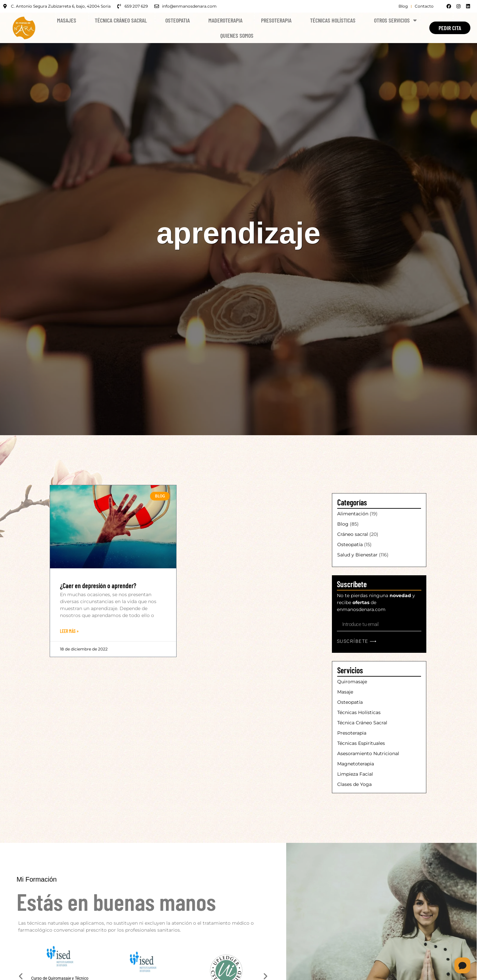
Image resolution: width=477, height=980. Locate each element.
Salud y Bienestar (357, 555)
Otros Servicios (395, 20)
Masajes (67, 20)
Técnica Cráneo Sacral (121, 20)
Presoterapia (276, 20)
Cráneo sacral (353, 534)
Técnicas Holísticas (333, 20)
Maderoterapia (225, 20)
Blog (343, 524)
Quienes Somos (237, 35)
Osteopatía (350, 544)
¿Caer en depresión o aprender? (98, 586)
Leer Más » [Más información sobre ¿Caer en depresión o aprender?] (69, 631)
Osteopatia (178, 20)
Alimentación (353, 514)
